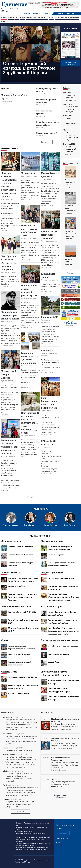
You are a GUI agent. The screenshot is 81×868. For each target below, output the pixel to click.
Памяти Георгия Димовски (21, 547)
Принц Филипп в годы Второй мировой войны (10, 315)
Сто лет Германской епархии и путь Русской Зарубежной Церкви (29, 68)
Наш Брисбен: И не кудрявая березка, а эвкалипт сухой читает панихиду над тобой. (30, 423)
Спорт (5, 640)
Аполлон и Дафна (16, 586)
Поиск (46, 14)
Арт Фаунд (47, 350)
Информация (67, 17)
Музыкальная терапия (19, 693)
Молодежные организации (16, 606)
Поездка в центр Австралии (68, 262)
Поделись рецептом (52, 573)
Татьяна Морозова (50, 525)
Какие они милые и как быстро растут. (19, 750)
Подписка (60, 14)
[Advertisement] (71, 358)
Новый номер (70, 29)
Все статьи (31, 497)
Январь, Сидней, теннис (19, 654)
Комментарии (8, 713)
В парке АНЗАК (49, 317)
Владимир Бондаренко (11, 525)
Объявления (30, 17)
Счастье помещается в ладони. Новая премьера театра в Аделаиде (22, 597)
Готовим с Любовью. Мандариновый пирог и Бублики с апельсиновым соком (64, 597)
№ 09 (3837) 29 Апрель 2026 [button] (70, 63)
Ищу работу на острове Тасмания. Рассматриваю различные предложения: (63, 784)
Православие (8, 58)
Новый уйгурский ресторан (61, 578)
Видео (36, 14)
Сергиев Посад (9, 672)
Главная (4, 17)
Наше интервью (7, 199)
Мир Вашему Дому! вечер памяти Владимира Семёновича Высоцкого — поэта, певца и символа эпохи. (65, 726)
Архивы (23, 17)
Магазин (4, 21)
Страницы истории (8, 322)
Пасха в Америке (56, 555)
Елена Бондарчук (31, 525)
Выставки (58, 17)
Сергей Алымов (55, 662)
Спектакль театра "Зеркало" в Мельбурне (72, 109)
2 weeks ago (45, 757)
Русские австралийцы (9, 272)
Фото (27, 14)
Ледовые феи (28, 173)
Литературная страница (30, 176)
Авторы (51, 17)
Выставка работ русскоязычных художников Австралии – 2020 (70, 236)
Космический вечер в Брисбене (9, 374)
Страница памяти (47, 179)
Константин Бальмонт (58, 654)
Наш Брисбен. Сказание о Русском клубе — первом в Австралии (10, 263)
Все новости (45, 142)
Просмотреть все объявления (61, 796)
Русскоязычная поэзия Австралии (60, 640)
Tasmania (55, 779)
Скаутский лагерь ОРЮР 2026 (22, 612)
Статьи (17, 17)
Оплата (71, 14)
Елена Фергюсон (70, 525)
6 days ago (45, 719)
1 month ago (46, 779)
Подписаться (63, 833)
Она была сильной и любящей (22, 677)
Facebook (59, 842)
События (38, 17)
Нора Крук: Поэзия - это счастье (63, 646)
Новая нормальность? (46, 133)
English (38, 3)
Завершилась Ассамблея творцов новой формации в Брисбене (9, 447)
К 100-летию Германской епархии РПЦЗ (71, 98)
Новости (11, 17)
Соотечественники (8, 456)
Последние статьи (10, 149)
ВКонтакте (59, 845)
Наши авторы (40, 509)
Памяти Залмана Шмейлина (21, 555)
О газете (45, 17)
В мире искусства (11, 573)
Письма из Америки (52, 541)
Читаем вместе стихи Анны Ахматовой (49, 235)
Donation (76, 17)
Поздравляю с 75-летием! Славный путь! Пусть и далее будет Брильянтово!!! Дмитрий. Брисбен (20, 804)
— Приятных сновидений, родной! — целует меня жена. (50, 287)
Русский (31, 3)
